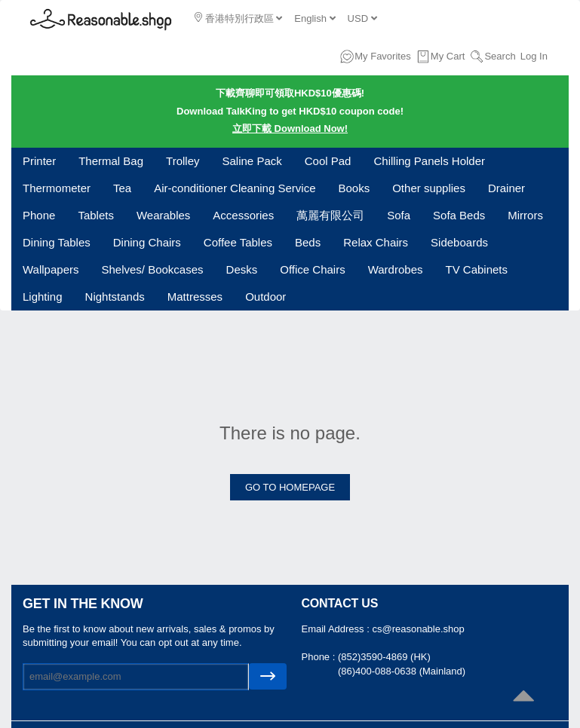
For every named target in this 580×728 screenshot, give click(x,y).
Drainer (506, 188)
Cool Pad (328, 161)
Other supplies (429, 188)
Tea (122, 188)
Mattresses (195, 297)
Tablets (96, 215)
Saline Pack (252, 161)
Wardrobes (396, 269)
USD (362, 18)
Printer (39, 161)
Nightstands (115, 297)
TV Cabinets (476, 269)
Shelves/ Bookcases (152, 269)
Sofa (399, 215)
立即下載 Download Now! (290, 128)
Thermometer (57, 188)
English (315, 18)
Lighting (43, 297)
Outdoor (265, 297)
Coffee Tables (238, 242)
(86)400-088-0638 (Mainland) (402, 671)
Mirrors (525, 215)
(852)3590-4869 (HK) (384, 657)
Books (354, 188)
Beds (308, 242)
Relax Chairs (376, 242)
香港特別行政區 (238, 18)
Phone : (320, 657)
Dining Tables (57, 242)
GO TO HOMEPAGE (290, 487)
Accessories (243, 215)
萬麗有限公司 (330, 215)
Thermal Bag (111, 161)
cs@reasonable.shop (418, 629)
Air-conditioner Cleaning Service (235, 188)
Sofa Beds (459, 215)
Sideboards (459, 242)
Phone (39, 215)
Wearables (163, 215)
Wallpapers (51, 269)
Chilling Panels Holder (429, 161)
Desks (242, 269)
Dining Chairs (147, 242)
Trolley (183, 161)
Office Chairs (312, 269)
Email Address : (337, 629)
